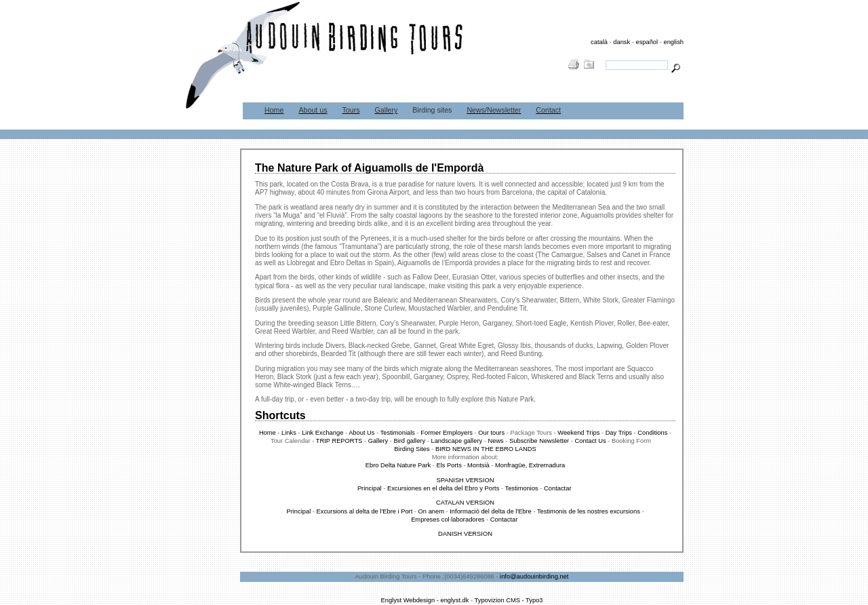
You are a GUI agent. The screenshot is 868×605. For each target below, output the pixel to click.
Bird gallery (410, 441)
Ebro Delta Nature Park (398, 465)
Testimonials (398, 433)
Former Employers (447, 433)
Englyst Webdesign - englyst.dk (425, 600)
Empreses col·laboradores (449, 520)
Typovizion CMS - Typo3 (509, 600)
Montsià (478, 465)
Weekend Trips (578, 433)
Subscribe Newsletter (540, 441)
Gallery (387, 110)
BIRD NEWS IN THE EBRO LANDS (486, 449)
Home (274, 110)
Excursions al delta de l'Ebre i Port (365, 511)
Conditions (652, 433)
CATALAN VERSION (465, 503)
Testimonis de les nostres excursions (589, 511)
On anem (432, 511)
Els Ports (449, 465)
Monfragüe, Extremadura (530, 465)
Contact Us (591, 441)
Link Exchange (323, 433)
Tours (351, 110)
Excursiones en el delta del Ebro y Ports (443, 488)
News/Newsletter (494, 110)
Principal (370, 488)
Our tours (491, 433)
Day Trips (619, 433)
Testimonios (522, 488)
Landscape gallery (456, 441)
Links (289, 433)
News (495, 441)
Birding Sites (413, 449)
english (673, 42)
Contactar (558, 488)
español (647, 42)
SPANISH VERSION (466, 480)
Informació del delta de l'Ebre (491, 511)
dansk (622, 42)
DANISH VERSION (465, 534)
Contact (548, 110)
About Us (362, 433)
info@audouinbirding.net (534, 577)
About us (313, 110)
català (599, 42)
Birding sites (432, 110)
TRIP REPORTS (340, 441)
